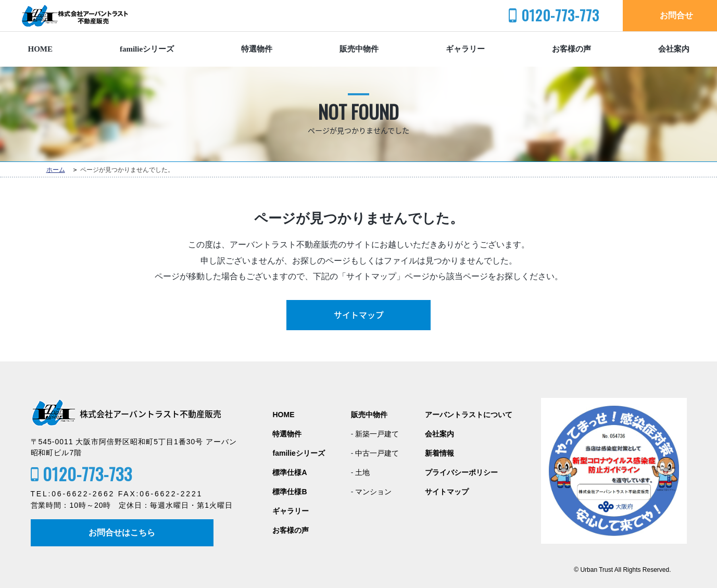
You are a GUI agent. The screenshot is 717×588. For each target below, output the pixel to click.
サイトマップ (359, 315)
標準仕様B (290, 492)
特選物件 (257, 49)
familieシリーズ (147, 49)
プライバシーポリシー (461, 473)
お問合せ (676, 15)
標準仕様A (290, 473)
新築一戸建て (377, 434)
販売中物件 (359, 49)
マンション (373, 492)
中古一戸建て (377, 453)
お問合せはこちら (122, 533)
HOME (41, 49)
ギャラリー (465, 49)
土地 (362, 473)
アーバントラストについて (469, 415)
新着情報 (439, 453)
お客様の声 (571, 49)
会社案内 (674, 49)
